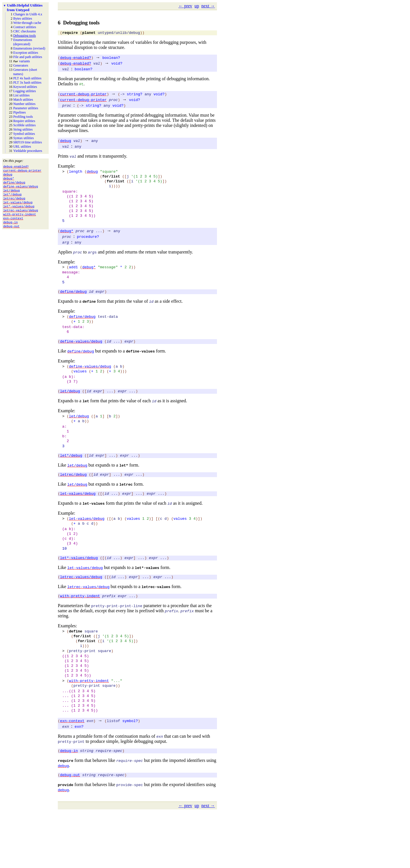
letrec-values (156, 626)
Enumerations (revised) (29, 48)
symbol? (130, 775)
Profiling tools (23, 117)
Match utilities (23, 100)
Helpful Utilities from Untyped (25, 8)
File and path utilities (28, 57)
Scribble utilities (24, 125)
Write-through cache (27, 23)
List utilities (21, 95)
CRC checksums (24, 31)
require (70, 33)
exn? (79, 781)
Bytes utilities (22, 18)
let (86, 424)
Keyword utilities (25, 87)
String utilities (23, 129)
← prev (185, 6)
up (197, 6)
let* (124, 495)
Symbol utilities (24, 134)
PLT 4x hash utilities (27, 78)
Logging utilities (24, 91)
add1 (73, 278)
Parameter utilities (26, 108)
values (80, 391)
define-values (140, 370)
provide (66, 841)
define (89, 316)
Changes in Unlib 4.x (28, 14)
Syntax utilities (23, 138)
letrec (126, 515)
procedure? (88, 247)
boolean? (111, 58)
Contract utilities (24, 27)
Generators (21, 65)
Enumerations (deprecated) (23, 42)
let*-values (147, 606)
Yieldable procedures (28, 151)
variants (21, 61)
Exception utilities (26, 53)
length (76, 173)
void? (117, 64)
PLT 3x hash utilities (27, 83)
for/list (111, 179)
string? (135, 95)
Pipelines (19, 112)
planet (89, 33)
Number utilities (24, 104)
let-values (94, 535)
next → (208, 6)
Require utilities (24, 121)
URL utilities (22, 147)
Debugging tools (24, 36)
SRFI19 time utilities (27, 142)
